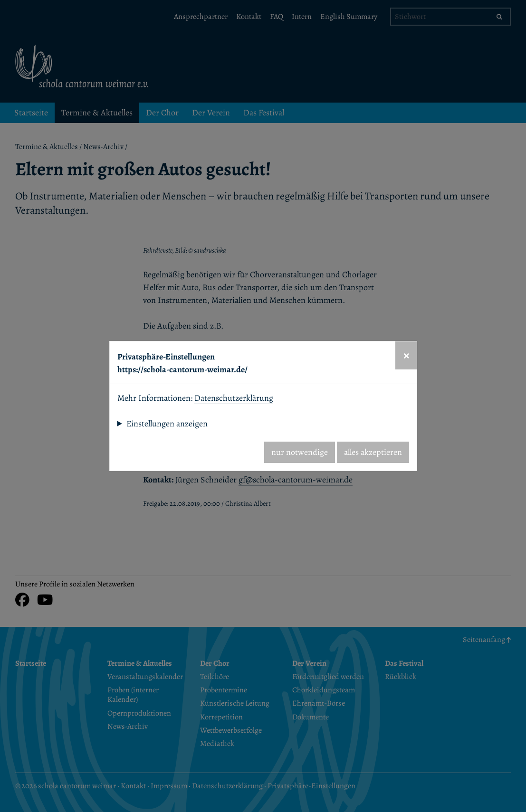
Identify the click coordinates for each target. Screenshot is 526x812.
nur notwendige (300, 452)
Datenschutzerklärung (234, 398)
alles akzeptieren (373, 452)
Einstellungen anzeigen (167, 424)
